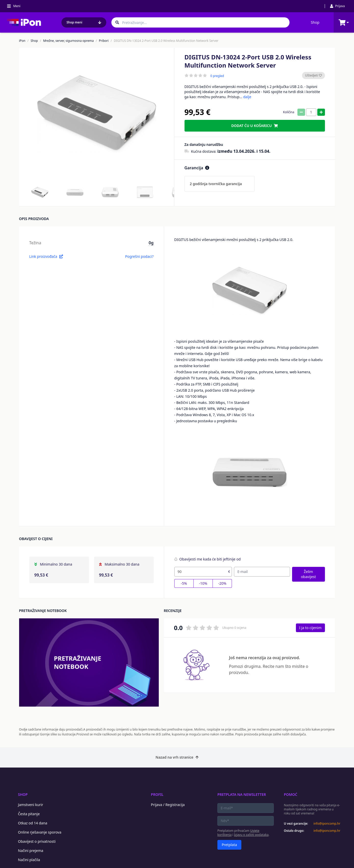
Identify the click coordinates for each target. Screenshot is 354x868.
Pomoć (291, 794)
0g (151, 243)
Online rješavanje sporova (40, 832)
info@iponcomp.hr (327, 824)
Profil (157, 794)
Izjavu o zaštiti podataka (251, 835)
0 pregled (217, 76)
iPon (22, 41)
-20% (222, 583)
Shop (315, 22)
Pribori (104, 41)
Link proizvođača (46, 256)
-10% (203, 583)
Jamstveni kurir (31, 805)
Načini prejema (31, 851)
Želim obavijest (309, 574)
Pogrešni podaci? (139, 256)
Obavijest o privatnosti (37, 841)
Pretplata (229, 845)
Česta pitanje (29, 814)
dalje (247, 97)
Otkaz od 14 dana (33, 823)
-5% (184, 583)
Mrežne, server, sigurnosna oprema (68, 41)
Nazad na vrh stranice (177, 757)
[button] (40, 192)
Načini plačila (29, 860)
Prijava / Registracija (168, 805)
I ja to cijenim (310, 628)
